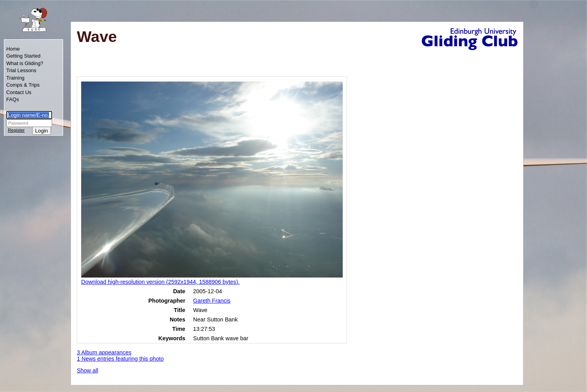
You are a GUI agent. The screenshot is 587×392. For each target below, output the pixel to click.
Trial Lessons (21, 70)
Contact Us (19, 92)
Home (13, 49)
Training (15, 78)
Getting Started (23, 56)
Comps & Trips (23, 85)
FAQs (13, 99)
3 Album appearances (104, 352)
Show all (87, 370)
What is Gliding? (25, 63)
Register (16, 130)
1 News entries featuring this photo (120, 359)
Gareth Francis (212, 301)
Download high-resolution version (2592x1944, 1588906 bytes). (160, 282)
